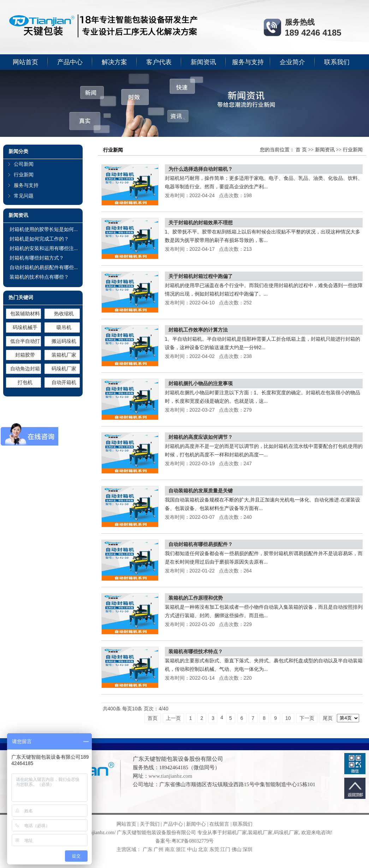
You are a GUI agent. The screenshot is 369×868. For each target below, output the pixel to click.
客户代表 (159, 62)
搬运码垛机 (64, 341)
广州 (159, 849)
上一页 (173, 718)
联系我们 (337, 62)
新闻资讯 (203, 62)
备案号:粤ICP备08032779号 (185, 841)
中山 (192, 849)
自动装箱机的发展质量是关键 (201, 491)
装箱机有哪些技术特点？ (196, 651)
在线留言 (219, 824)
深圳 (248, 849)
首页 (153, 718)
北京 (203, 849)
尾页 (328, 718)
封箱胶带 (25, 355)
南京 (170, 849)
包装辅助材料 (25, 314)
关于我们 (150, 824)
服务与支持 (248, 62)
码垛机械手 (25, 327)
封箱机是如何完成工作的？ (39, 239)
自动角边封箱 (25, 369)
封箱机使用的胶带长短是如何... (44, 229)
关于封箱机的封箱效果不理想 (201, 223)
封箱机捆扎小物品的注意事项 (201, 383)
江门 (225, 849)
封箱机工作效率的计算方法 (198, 330)
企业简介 (292, 62)
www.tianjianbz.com (171, 776)
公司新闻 (24, 164)
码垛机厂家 (64, 369)
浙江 (181, 849)
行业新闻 (24, 175)
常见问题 (24, 196)
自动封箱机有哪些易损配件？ (201, 544)
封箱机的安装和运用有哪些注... (44, 248)
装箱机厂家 (64, 355)
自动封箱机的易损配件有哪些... (44, 267)
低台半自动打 (25, 341)
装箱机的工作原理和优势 (196, 598)
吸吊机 (64, 327)
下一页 (307, 718)
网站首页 (25, 62)
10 (288, 718)
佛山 (237, 849)
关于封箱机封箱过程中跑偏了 (201, 276)
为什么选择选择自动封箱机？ (201, 169)
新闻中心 (196, 824)
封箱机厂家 (234, 833)
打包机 (25, 382)
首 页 (301, 150)
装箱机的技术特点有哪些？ (39, 277)
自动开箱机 (64, 382)
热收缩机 (64, 314)
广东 (148, 849)
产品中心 (70, 62)
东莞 (214, 849)
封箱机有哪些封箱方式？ (37, 258)
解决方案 (114, 62)
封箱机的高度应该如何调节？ (201, 437)
